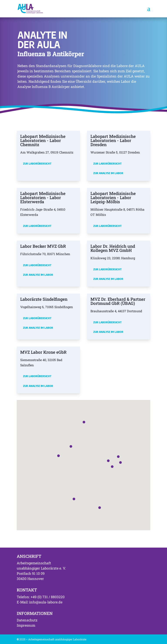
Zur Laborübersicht (37, 163)
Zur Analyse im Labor (108, 173)
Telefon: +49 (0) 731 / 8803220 (41, 597)
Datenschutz (27, 620)
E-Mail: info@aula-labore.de (40, 602)
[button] (108, 461)
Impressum (26, 625)
